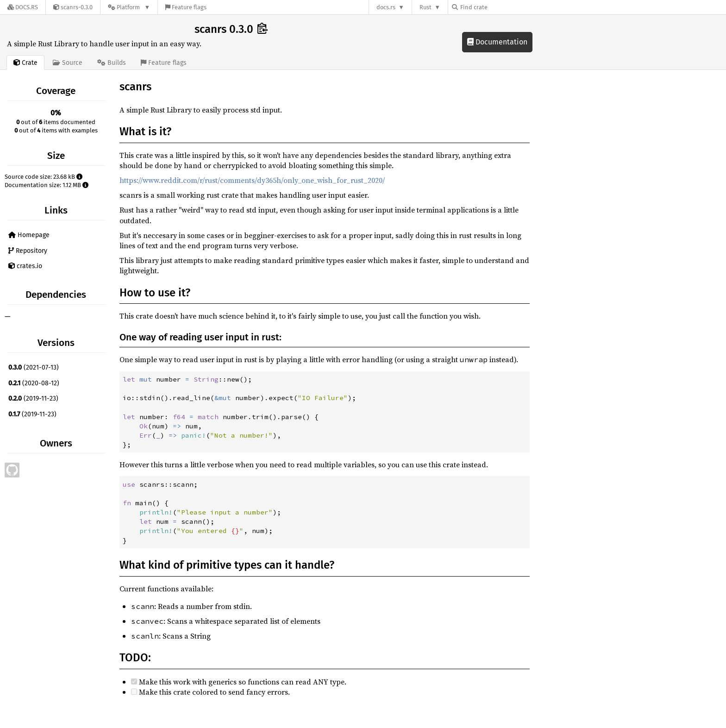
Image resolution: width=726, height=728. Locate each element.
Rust (426, 7)
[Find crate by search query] (498, 7)
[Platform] (129, 7)
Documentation (497, 42)
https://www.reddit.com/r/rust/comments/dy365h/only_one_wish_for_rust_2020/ (252, 180)
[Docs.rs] (23, 7)
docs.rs (386, 7)
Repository (28, 251)
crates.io (25, 266)
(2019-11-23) (33, 399)
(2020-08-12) (34, 383)
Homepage (29, 235)
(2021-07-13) (34, 367)
